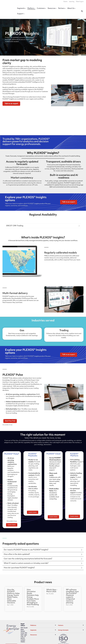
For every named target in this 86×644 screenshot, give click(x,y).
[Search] (82, 10)
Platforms (33, 597)
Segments (21, 7)
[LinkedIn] (8, 622)
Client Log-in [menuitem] (80, 2)
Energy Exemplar (63, 602)
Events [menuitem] (65, 2)
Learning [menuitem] (72, 2)
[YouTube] (12, 622)
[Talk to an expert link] (69, 174)
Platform (31, 7)
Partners (62, 7)
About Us (71, 7)
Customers (41, 7)
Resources (52, 7)
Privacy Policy (7, 641)
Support (21, 12)
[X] (4, 622)
